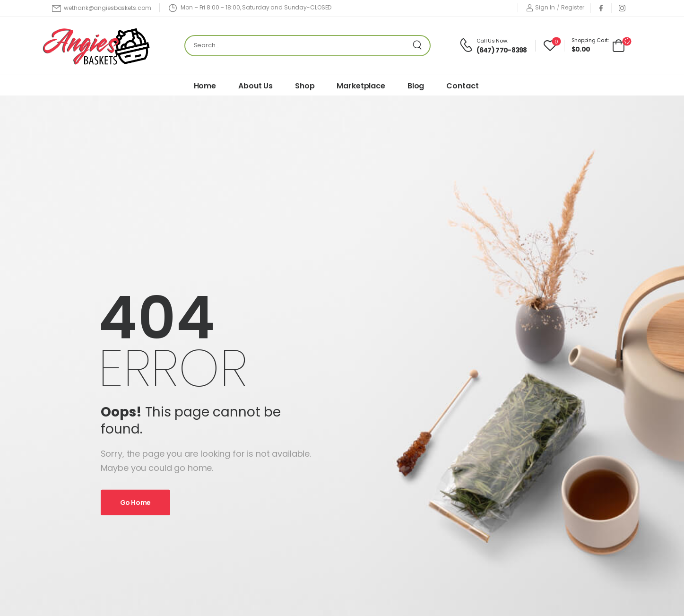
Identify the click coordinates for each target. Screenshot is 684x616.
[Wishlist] (550, 46)
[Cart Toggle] (598, 45)
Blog (416, 86)
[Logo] (99, 45)
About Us (255, 86)
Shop (305, 86)
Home (205, 86)
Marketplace (361, 86)
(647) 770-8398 (502, 50)
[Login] (541, 8)
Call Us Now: (492, 41)
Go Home (136, 503)
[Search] (298, 46)
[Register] (572, 8)
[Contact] (468, 45)
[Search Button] (420, 46)
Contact (462, 86)
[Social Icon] (601, 8)
